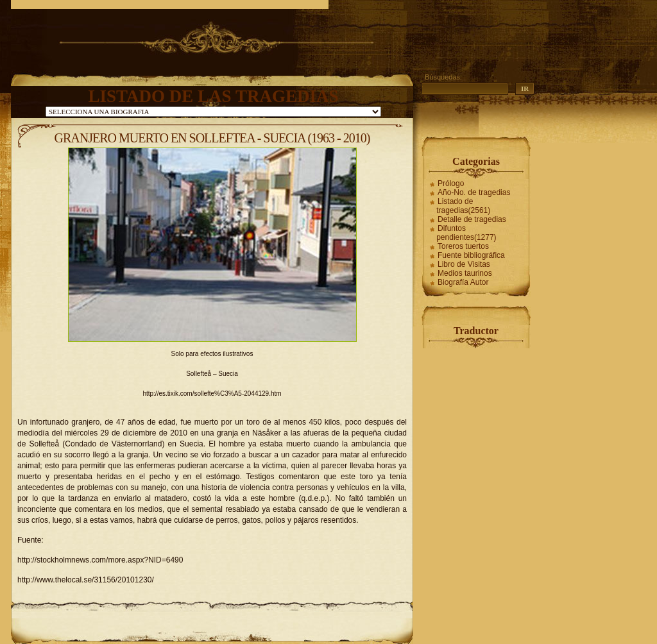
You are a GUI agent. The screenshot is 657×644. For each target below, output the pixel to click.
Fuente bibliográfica (471, 255)
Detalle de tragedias (472, 219)
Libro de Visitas (464, 264)
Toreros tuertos (463, 246)
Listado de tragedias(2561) (463, 206)
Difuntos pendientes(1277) (466, 233)
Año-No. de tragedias (474, 192)
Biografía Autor (463, 282)
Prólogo (451, 183)
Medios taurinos (465, 273)
